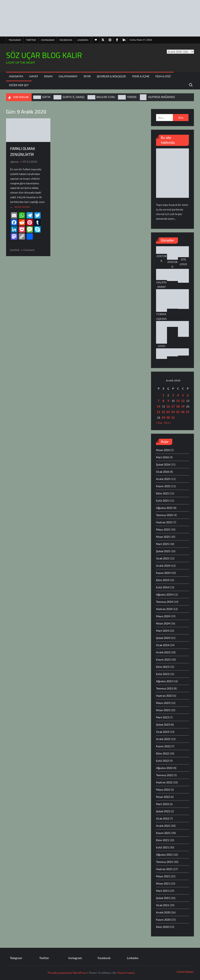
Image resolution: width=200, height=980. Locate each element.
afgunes (15, 162)
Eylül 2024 (162, 587)
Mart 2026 (162, 457)
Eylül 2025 (162, 501)
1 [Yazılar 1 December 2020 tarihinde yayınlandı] (163, 395)
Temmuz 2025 (165, 515)
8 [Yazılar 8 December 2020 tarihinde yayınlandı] (163, 401)
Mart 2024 (162, 631)
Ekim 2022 (162, 753)
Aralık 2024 (163, 566)
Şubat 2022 (163, 811)
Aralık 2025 (163, 479)
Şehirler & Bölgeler (111, 76)
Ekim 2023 (162, 667)
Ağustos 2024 (164, 594)
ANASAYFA (16, 76)
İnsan (48, 76)
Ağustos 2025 (164, 508)
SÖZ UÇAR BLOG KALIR (44, 55)
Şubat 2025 (163, 551)
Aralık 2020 (163, 912)
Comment (29, 250)
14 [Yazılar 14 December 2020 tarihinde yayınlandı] (159, 406)
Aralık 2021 (163, 826)
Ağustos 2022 (164, 768)
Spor (87, 76)
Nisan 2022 (163, 797)
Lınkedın (83, 40)
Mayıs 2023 (163, 703)
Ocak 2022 (163, 818)
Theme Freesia (126, 973)
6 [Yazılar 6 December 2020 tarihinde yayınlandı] (188, 395)
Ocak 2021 (163, 905)
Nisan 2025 (163, 537)
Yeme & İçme (141, 76)
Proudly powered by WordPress (67, 973)
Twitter (31, 40)
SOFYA (46, 97)
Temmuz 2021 (165, 862)
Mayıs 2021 (163, 876)
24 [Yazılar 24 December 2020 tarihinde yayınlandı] (173, 412)
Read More (22, 207)
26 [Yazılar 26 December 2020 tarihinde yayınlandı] (183, 412)
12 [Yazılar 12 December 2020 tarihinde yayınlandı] (183, 401)
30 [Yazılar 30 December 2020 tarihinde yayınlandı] (168, 417)
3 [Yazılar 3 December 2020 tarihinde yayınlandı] (173, 395)
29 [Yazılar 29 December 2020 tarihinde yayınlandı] (163, 417)
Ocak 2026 (163, 472)
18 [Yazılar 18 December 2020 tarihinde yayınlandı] (178, 406)
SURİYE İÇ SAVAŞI (74, 97)
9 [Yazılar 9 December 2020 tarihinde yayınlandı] (168, 401)
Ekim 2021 (162, 840)
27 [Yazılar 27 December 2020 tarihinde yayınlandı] (188, 412)
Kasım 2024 (163, 573)
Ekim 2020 (162, 927)
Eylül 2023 (162, 674)
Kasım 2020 (163, 920)
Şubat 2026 (163, 464)
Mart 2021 (162, 891)
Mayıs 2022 (163, 790)
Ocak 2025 (163, 558)
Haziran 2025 (164, 522)
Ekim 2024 (162, 580)
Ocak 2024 (163, 645)
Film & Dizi (163, 76)
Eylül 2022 (162, 761)
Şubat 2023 (163, 725)
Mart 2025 (162, 544)
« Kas (159, 423)
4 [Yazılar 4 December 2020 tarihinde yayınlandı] (178, 395)
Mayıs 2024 (163, 616)
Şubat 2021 (163, 898)
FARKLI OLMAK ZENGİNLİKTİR (23, 151)
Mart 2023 (162, 717)
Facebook (66, 40)
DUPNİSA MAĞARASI (162, 97)
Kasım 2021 (163, 833)
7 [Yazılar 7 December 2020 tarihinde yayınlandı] (158, 401)
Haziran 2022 (164, 782)
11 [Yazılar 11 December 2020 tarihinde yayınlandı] (178, 401)
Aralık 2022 (163, 739)
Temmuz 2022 (165, 775)
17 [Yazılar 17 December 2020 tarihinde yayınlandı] (173, 406)
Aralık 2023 (163, 652)
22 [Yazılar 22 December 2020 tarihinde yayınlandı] (163, 412)
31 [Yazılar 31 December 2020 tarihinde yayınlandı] (173, 417)
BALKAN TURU (106, 97)
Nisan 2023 (163, 710)
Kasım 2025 (163, 486)
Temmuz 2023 (165, 688)
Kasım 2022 (163, 746)
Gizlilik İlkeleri (185, 972)
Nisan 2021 (163, 883)
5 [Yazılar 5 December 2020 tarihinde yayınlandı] (183, 395)
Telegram (15, 40)
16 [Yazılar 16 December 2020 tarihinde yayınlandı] (168, 406)
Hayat (34, 76)
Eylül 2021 (162, 847)
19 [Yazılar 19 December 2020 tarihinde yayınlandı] (183, 406)
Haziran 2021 (164, 869)
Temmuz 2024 (165, 602)
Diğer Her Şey (19, 85)
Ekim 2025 (162, 493)
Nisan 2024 (163, 623)
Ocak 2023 (163, 732)
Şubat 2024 (163, 638)
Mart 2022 (162, 804)
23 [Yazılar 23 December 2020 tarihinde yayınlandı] (168, 412)
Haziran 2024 (164, 609)
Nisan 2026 (163, 450)
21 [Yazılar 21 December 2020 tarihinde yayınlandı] (159, 412)
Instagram (48, 40)
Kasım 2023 (163, 659)
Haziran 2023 (164, 696)
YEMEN (132, 97)
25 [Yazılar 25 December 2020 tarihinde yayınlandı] (178, 412)
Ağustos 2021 (164, 855)
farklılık (15, 249)
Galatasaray (68, 76)
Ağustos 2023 (164, 681)
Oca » (167, 423)
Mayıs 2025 (163, 529)
